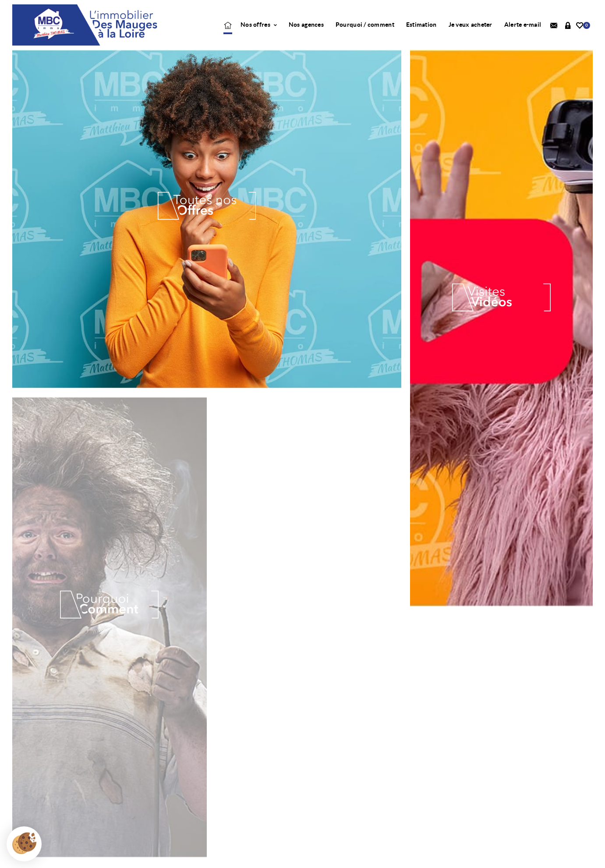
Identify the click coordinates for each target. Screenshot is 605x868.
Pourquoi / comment (365, 25)
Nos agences (306, 25)
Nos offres (259, 25)
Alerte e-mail (523, 25)
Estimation (421, 25)
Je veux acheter (471, 25)
